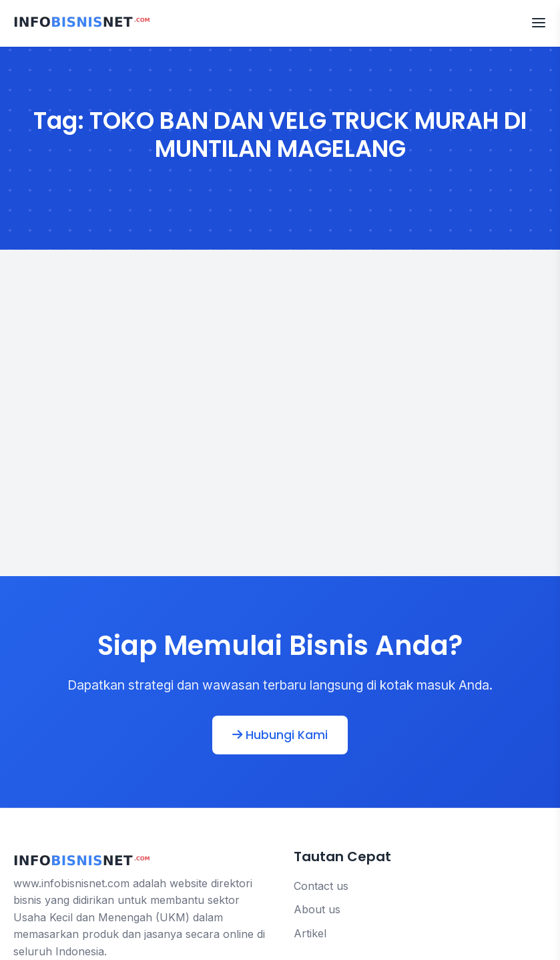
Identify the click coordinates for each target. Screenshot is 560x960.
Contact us (321, 886)
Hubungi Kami (280, 735)
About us (317, 909)
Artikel (310, 933)
